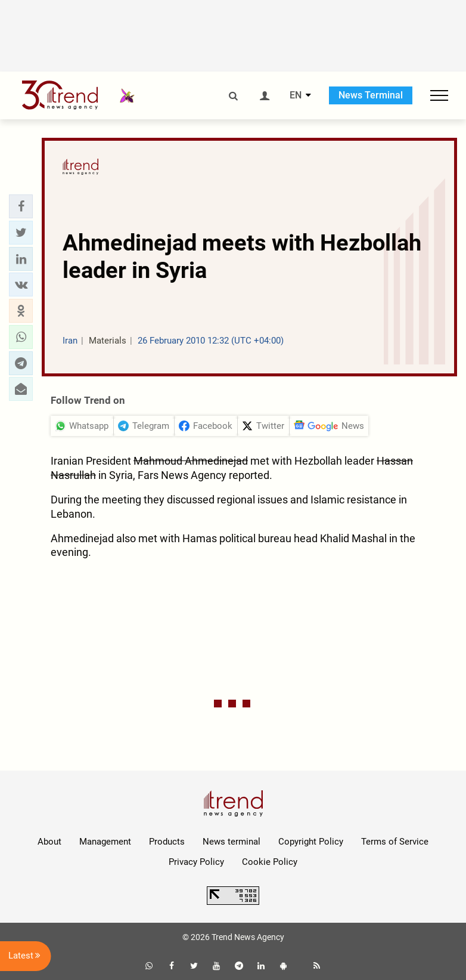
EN (296, 95)
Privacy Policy (196, 862)
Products (167, 842)
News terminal (232, 842)
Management (105, 842)
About (49, 842)
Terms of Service (395, 842)
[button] (21, 206)
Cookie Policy (270, 862)
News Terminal (371, 95)
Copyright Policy (311, 842)
